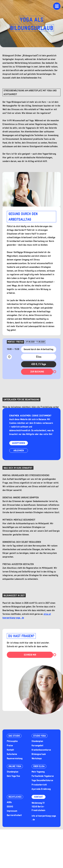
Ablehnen (19, 451)
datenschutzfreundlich (20, 430)
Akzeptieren (19, 443)
